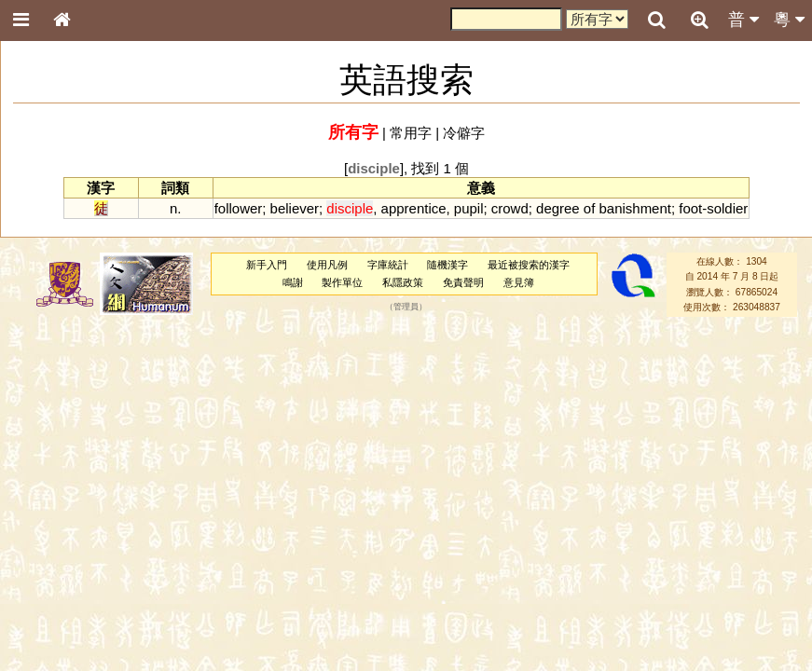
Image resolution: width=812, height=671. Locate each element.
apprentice (414, 208)
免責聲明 (463, 282)
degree (558, 208)
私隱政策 (403, 282)
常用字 (411, 133)
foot (690, 208)
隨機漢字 (447, 265)
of (589, 208)
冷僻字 (464, 133)
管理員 (406, 307)
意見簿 (519, 282)
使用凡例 (327, 265)
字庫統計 (388, 265)
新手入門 (267, 265)
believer (295, 208)
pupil (469, 208)
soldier (727, 208)
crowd (510, 208)
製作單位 (342, 282)
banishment (635, 208)
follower (239, 208)
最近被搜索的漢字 (529, 265)
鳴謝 (293, 282)
